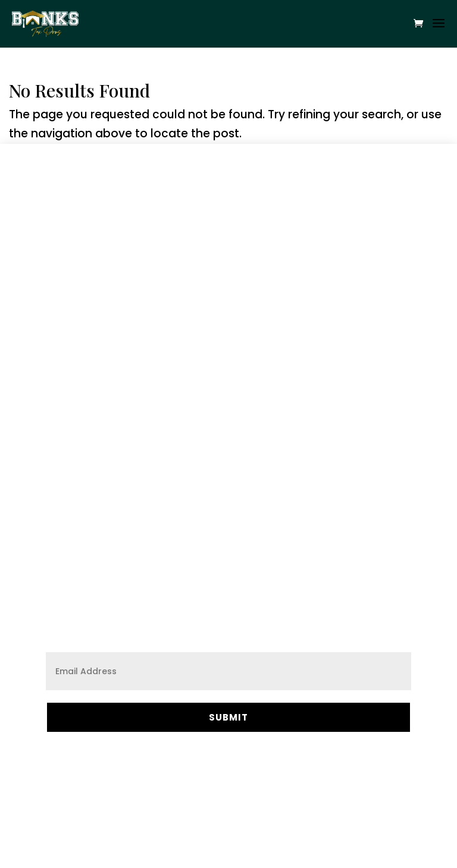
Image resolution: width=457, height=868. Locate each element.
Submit (228, 717)
